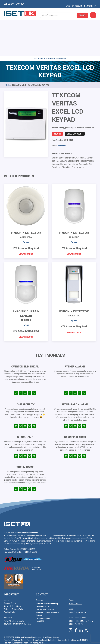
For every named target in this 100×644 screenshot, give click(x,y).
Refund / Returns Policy (14, 569)
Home (7, 44)
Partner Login (90, 2)
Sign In (57, 93)
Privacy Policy (10, 563)
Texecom (62, 105)
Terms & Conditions (12, 566)
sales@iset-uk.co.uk (77, 572)
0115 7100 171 (75, 563)
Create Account (75, 93)
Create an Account (74, 2)
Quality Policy (10, 572)
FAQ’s (6, 560)
